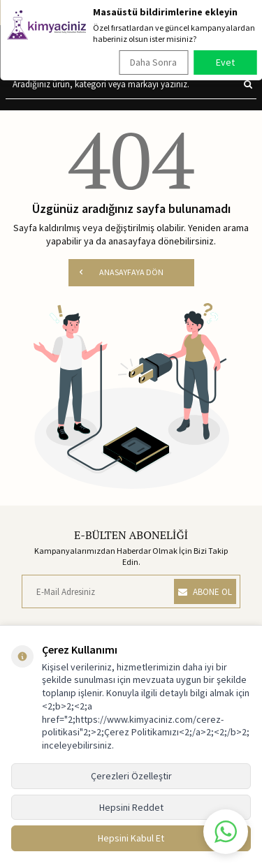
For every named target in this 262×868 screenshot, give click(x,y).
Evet (225, 62)
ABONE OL (205, 592)
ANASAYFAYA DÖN (122, 272)
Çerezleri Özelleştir (131, 776)
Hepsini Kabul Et (131, 838)
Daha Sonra (153, 62)
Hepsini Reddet (131, 807)
